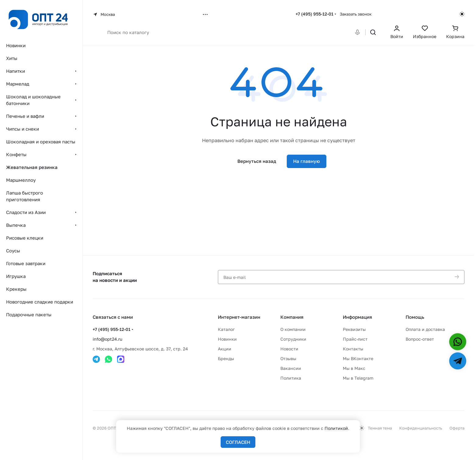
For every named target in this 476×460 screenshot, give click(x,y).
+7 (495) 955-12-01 (314, 14)
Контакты (353, 349)
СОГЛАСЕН (238, 442)
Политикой (336, 428)
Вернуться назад (257, 161)
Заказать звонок (356, 14)
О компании (293, 329)
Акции (225, 349)
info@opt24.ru (107, 339)
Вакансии (291, 368)
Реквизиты (354, 329)
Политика (291, 378)
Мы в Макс (354, 368)
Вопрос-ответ (420, 339)
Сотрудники (293, 339)
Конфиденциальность (421, 428)
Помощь (415, 317)
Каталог (226, 329)
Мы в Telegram (358, 378)
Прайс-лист (355, 339)
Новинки (227, 339)
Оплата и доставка (425, 329)
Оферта (457, 428)
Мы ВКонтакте (358, 358)
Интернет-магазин (239, 317)
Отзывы (288, 358)
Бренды (226, 358)
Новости (289, 349)
